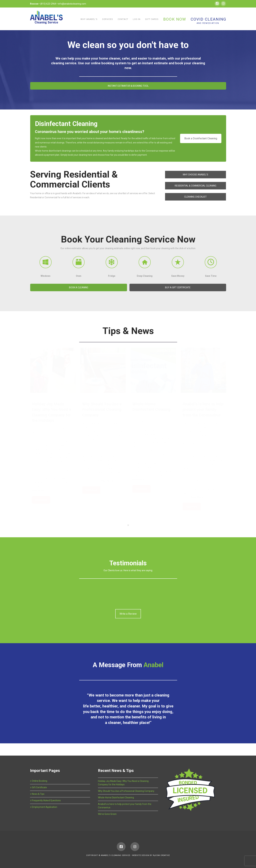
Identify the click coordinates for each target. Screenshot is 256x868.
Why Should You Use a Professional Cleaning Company (126, 791)
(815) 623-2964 (48, 4)
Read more (41, 500)
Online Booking (39, 781)
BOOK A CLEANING (79, 287)
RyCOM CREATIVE (161, 855)
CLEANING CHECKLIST (195, 197)
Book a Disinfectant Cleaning (201, 138)
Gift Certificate (38, 787)
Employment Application (44, 807)
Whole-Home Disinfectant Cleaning (116, 798)
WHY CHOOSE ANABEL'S (195, 175)
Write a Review (128, 608)
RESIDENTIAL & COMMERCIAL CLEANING (196, 186)
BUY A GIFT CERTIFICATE (178, 287)
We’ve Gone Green (107, 814)
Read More (38, 490)
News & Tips (37, 794)
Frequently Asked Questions (45, 800)
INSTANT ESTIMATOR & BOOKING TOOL (128, 86)
